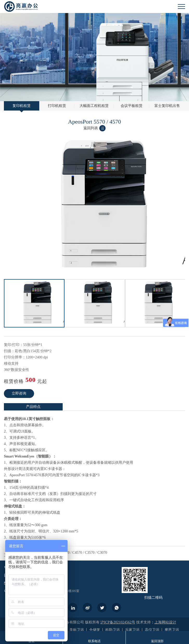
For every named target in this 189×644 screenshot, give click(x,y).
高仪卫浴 (152, 630)
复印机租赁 (22, 106)
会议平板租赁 (132, 106)
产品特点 (33, 407)
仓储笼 (95, 630)
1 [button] (92, 278)
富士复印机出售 (167, 106)
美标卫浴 (77, 630)
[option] (34, 303)
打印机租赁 (57, 106)
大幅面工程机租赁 (94, 106)
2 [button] (97, 278)
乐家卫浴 (132, 630)
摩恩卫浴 (172, 630)
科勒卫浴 (113, 630)
